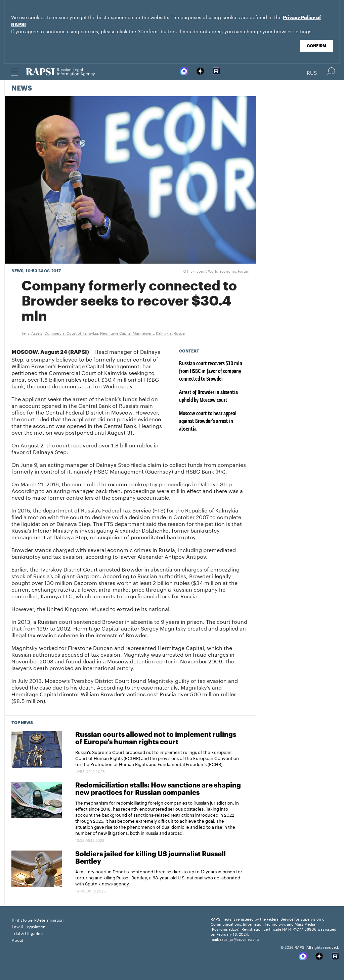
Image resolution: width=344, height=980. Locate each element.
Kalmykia (164, 333)
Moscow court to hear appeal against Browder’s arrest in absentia (208, 422)
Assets (37, 333)
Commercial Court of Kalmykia (71, 333)
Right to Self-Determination (38, 919)
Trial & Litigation (27, 933)
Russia (179, 333)
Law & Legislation (29, 926)
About (17, 940)
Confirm (316, 46)
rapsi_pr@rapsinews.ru (240, 939)
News (22, 89)
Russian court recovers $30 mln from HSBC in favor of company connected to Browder (211, 372)
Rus (312, 72)
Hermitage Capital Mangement (127, 333)
